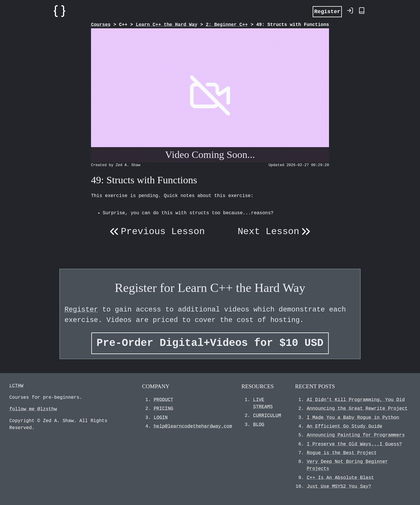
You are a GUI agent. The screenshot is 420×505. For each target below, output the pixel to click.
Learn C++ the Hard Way (167, 25)
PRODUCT (163, 400)
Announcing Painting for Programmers (356, 435)
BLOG (259, 425)
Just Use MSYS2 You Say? (339, 487)
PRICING (163, 409)
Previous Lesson (156, 231)
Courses (101, 25)
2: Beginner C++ (227, 25)
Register (327, 11)
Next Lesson (275, 231)
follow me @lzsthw (33, 409)
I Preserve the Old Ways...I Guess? (354, 444)
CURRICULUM (267, 416)
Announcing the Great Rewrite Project (357, 409)
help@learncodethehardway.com (193, 426)
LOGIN (161, 418)
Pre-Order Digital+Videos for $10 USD (210, 343)
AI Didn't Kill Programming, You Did (356, 400)
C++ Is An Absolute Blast (340, 478)
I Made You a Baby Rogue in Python (353, 418)
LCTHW (16, 386)
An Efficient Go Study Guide (345, 426)
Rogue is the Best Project (342, 453)
